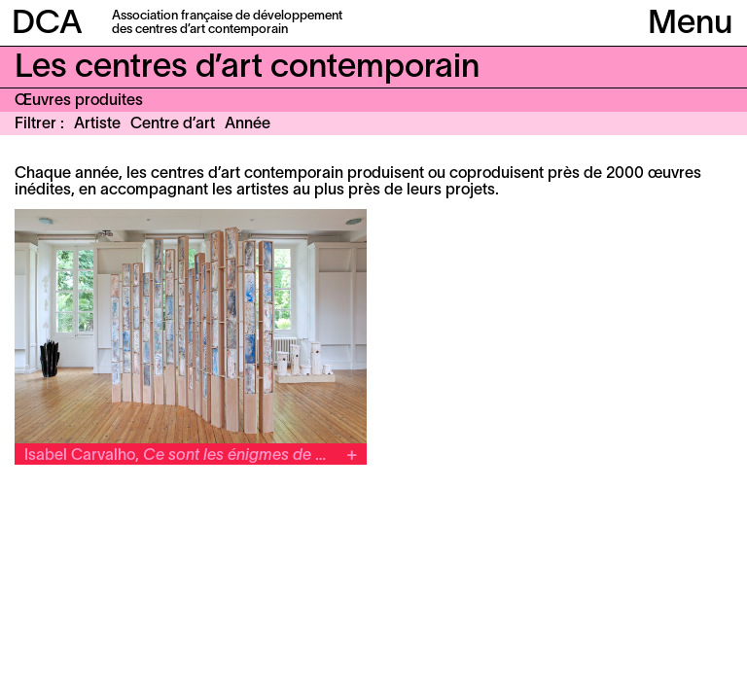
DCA (47, 25)
